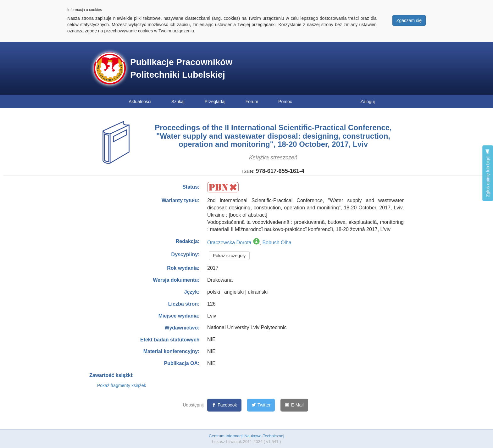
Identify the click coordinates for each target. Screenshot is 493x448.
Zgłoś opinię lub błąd (488, 173)
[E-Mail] (294, 405)
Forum (252, 102)
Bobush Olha (277, 243)
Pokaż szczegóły (229, 256)
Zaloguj (368, 102)
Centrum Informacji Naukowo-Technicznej (246, 436)
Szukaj (178, 102)
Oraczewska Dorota (229, 243)
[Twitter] (261, 405)
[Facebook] (224, 405)
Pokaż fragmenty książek (122, 385)
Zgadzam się (409, 20)
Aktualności (140, 102)
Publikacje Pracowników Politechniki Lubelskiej (181, 68)
